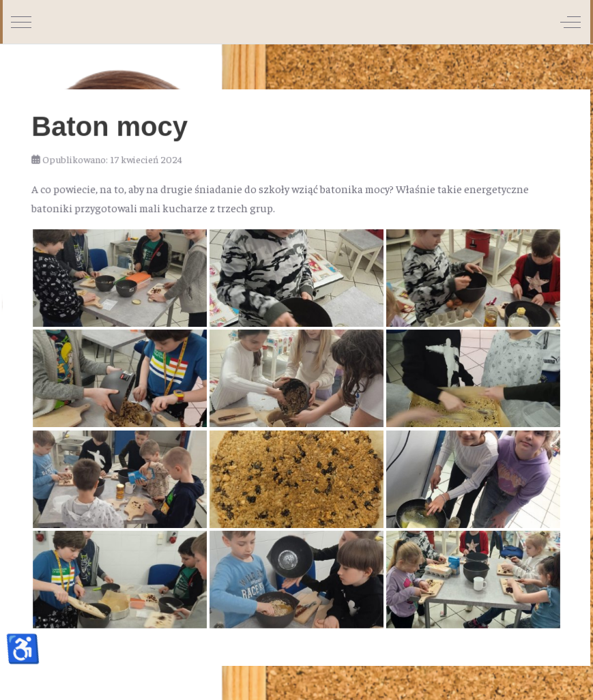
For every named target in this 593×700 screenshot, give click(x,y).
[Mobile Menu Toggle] (21, 22)
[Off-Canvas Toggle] (570, 22)
